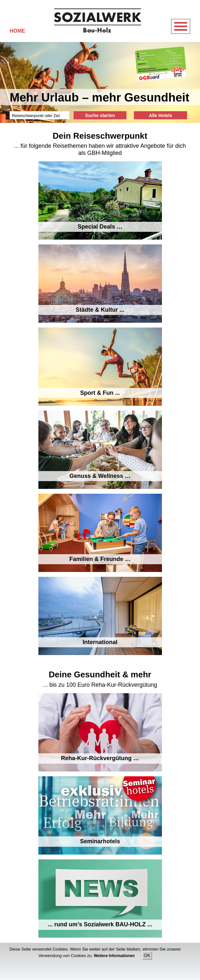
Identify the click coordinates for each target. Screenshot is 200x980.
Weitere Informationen (115, 956)
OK (147, 955)
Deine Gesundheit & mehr (100, 674)
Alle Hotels (160, 115)
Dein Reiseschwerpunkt (100, 136)
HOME (17, 31)
